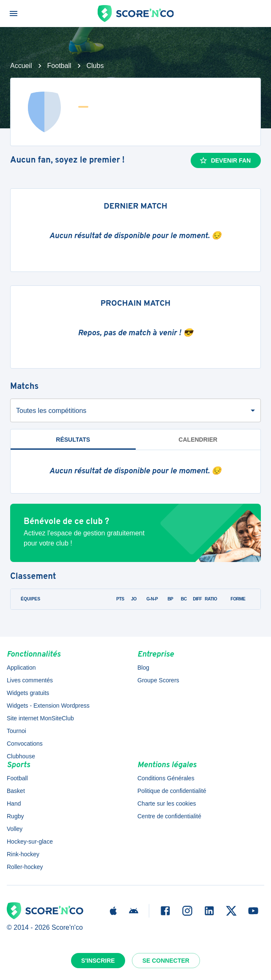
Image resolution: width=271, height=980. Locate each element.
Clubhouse (21, 756)
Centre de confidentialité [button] (169, 816)
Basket (16, 791)
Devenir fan (225, 160)
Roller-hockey (25, 867)
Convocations (25, 744)
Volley (15, 829)
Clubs (95, 66)
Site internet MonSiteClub (40, 718)
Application (21, 668)
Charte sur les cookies (167, 804)
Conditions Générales (166, 778)
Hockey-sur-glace (30, 842)
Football (59, 66)
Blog (143, 668)
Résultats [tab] (73, 440)
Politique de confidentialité (172, 791)
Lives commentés (30, 680)
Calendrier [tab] (198, 440)
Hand (14, 804)
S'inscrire (98, 961)
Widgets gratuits (28, 693)
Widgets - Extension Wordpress (48, 706)
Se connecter (166, 961)
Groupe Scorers (158, 680)
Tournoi (16, 731)
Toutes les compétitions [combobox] (51, 411)
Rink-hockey (23, 854)
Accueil (21, 66)
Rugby (15, 816)
